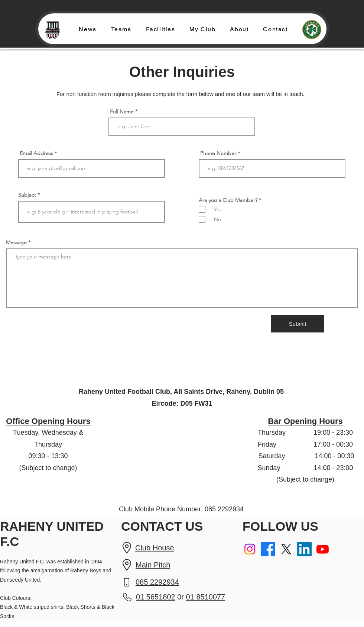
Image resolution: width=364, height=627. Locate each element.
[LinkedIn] (304, 549)
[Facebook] (268, 549)
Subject (27, 195)
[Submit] (298, 324)
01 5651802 (156, 597)
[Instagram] (250, 549)
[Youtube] (323, 549)
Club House (155, 548)
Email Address (36, 153)
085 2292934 (157, 582)
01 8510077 (206, 597)
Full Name (122, 112)
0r (181, 597)
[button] (121, 30)
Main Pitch (153, 565)
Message (16, 242)
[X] (286, 549)
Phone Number (218, 153)
